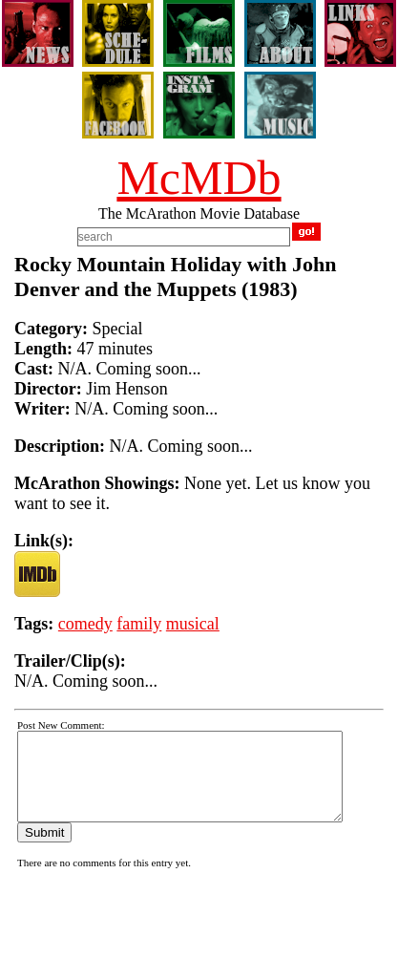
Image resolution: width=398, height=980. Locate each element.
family (139, 624)
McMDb (199, 178)
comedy (85, 624)
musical (193, 624)
